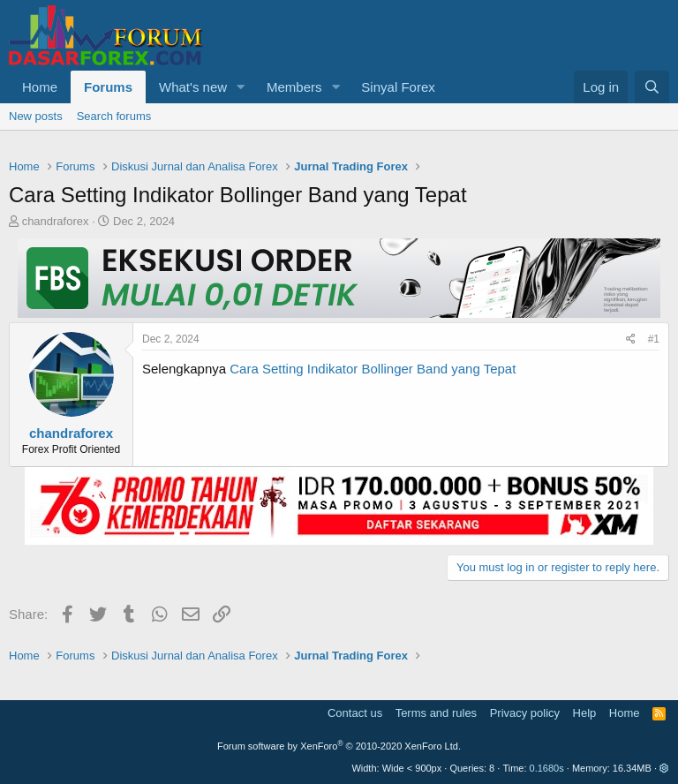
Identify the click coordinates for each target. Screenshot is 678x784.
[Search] (652, 87)
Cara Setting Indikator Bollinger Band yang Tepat (373, 369)
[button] (241, 87)
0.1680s (547, 768)
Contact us (355, 713)
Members (294, 87)
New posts (36, 116)
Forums (108, 87)
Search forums (114, 116)
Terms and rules (436, 713)
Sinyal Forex (398, 87)
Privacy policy (525, 713)
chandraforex (56, 221)
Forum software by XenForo (339, 746)
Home (40, 87)
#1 (654, 339)
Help (585, 713)
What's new (193, 87)
